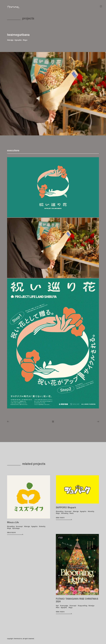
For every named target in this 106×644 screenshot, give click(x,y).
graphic (19, 40)
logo (26, 40)
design (11, 40)
